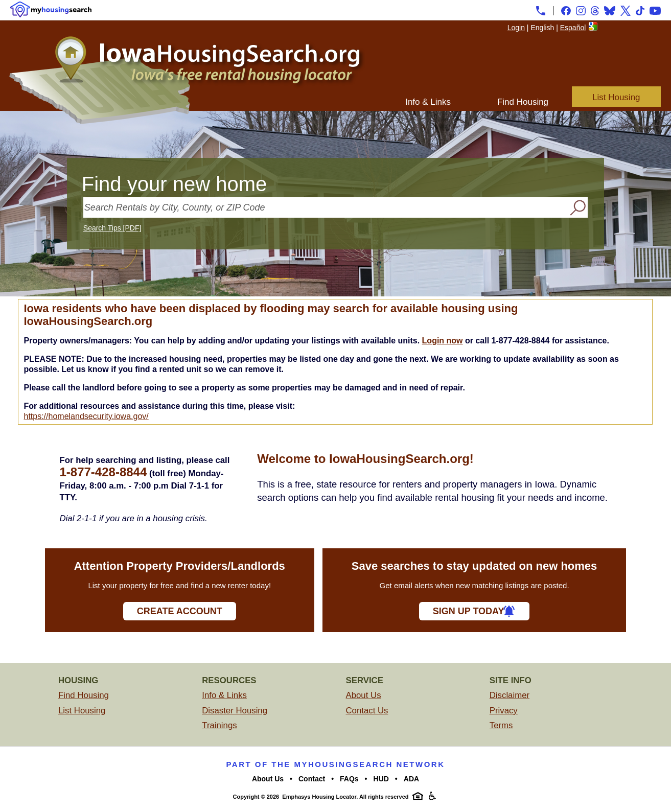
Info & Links (428, 102)
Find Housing (523, 102)
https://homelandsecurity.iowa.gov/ (86, 416)
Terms (501, 725)
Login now (443, 341)
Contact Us (367, 711)
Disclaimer (510, 695)
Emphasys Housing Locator (319, 797)
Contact (312, 779)
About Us (364, 695)
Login (516, 28)
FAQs (349, 779)
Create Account (180, 611)
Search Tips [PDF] (112, 228)
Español (573, 28)
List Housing (616, 97)
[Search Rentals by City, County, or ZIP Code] (325, 207)
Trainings (219, 725)
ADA (411, 779)
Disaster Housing (235, 711)
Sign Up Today (469, 611)
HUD (381, 779)
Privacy (504, 711)
